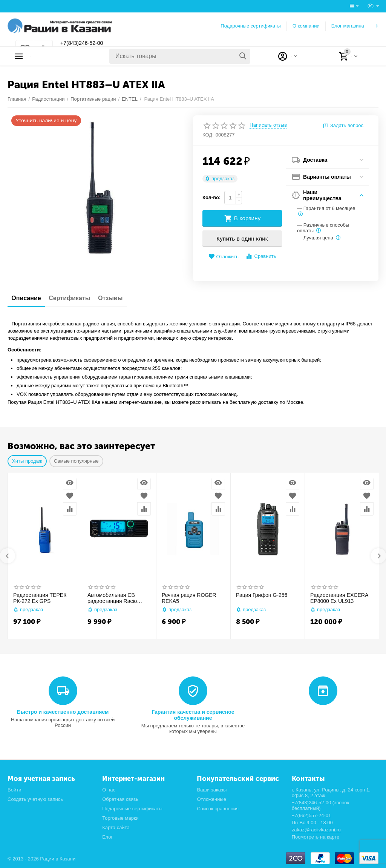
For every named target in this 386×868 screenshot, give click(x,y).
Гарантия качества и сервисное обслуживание (193, 715)
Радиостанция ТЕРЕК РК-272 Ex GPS (40, 598)
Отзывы (128, 298)
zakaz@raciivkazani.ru (316, 830)
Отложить (224, 257)
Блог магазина (348, 26)
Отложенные (211, 799)
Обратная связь (120, 799)
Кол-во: (211, 197)
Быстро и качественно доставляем (63, 712)
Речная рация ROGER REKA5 (189, 598)
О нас (109, 790)
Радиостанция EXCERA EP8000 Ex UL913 (339, 598)
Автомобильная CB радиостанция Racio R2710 (112, 598)
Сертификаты (80, 298)
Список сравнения (218, 809)
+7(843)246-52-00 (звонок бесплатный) (321, 805)
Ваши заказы (212, 790)
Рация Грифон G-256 (262, 595)
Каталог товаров (55, 56)
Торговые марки (120, 818)
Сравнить (261, 256)
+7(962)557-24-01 (312, 815)
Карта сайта (116, 827)
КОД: (208, 135)
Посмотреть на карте (316, 837)
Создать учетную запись (35, 799)
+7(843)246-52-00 (88, 43)
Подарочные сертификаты (251, 26)
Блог (107, 837)
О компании (306, 26)
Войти (14, 790)
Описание (30, 298)
